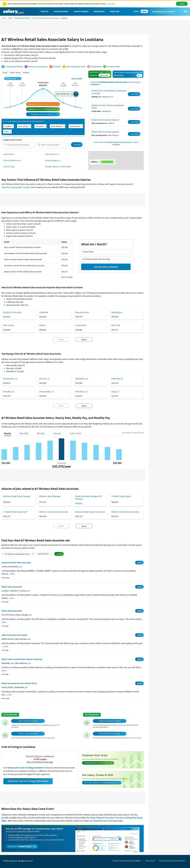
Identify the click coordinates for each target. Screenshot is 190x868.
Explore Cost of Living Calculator (28, 781)
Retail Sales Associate (12, 587)
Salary (10, 18)
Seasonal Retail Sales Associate (16, 563)
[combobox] (20, 145)
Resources (100, 11)
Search (77, 145)
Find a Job (116, 11)
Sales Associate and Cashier (14, 635)
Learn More (111, 4)
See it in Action (107, 162)
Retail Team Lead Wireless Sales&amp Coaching (109, 92)
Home (4, 18)
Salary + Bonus (15, 72)
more (12, 574)
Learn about (22, 846)
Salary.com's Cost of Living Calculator (26, 768)
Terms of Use (150, 861)
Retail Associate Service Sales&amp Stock (108, 107)
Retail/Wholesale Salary (22, 18)
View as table (77, 78)
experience (6, 187)
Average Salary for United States (58, 167)
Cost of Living (9, 167)
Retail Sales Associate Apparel (105, 120)
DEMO (144, 11)
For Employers (62, 11)
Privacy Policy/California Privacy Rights (127, 861)
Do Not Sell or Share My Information (172, 861)
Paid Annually (13, 78)
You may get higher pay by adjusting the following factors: (24, 121)
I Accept (182, 4)
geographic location (21, 187)
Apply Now (134, 94)
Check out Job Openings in (116, 83)
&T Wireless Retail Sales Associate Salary (46, 18)
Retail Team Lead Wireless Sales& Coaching (22, 659)
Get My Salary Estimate (106, 267)
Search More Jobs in (116, 143)
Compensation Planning (163, 11)
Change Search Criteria (12, 140)
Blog (136, 11)
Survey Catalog (82, 11)
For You (45, 11)
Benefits (26, 72)
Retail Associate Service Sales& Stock (19, 683)
